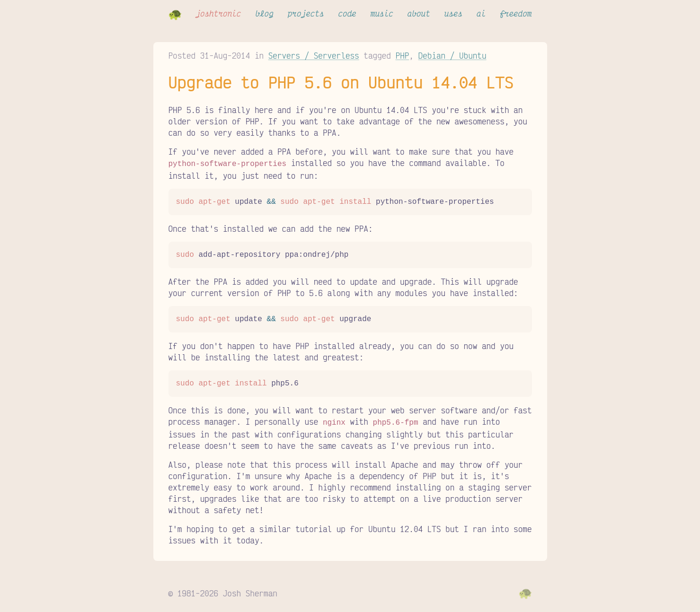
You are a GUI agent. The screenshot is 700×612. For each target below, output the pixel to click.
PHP (403, 55)
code (347, 13)
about (419, 13)
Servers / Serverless (314, 55)
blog (264, 13)
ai (481, 13)
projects (306, 13)
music (382, 13)
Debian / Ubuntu (452, 55)
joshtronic (218, 13)
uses (453, 13)
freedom (516, 13)
